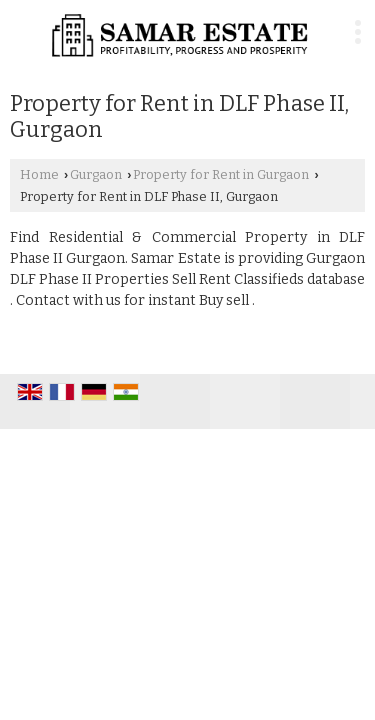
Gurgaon (96, 174)
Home (39, 174)
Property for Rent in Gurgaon (221, 174)
